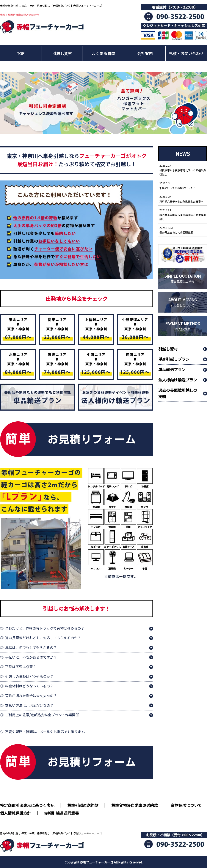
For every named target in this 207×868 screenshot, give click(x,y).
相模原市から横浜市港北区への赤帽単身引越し (183, 170)
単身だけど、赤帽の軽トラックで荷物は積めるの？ (45, 628)
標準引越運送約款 (83, 805)
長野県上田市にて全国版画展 (183, 230)
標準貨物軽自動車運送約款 (135, 805)
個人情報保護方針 (16, 813)
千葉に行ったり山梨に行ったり (183, 185)
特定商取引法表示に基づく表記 (27, 805)
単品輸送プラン (172, 369)
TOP (21, 53)
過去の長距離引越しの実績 (178, 393)
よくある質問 (103, 53)
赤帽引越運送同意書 (61, 813)
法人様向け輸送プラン (178, 380)
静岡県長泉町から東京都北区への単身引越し (183, 214)
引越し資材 (62, 53)
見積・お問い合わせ (186, 53)
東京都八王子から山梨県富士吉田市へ (183, 199)
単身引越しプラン (174, 359)
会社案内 (145, 53)
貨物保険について (186, 805)
